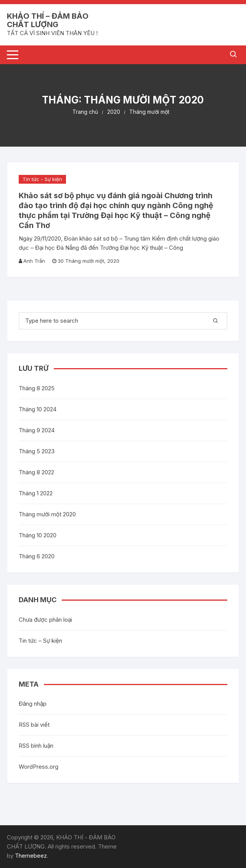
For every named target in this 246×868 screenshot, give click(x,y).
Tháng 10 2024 (38, 409)
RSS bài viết (34, 725)
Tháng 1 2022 (36, 493)
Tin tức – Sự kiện (40, 641)
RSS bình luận (36, 746)
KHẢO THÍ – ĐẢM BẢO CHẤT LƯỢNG (48, 20)
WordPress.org (39, 767)
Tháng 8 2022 (36, 472)
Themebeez (31, 856)
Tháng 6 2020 (37, 556)
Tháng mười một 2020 (47, 514)
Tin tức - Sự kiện (42, 179)
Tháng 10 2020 (38, 535)
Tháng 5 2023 (37, 451)
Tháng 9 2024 (37, 430)
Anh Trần (34, 261)
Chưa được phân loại (45, 620)
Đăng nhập (33, 704)
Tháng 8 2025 (37, 388)
